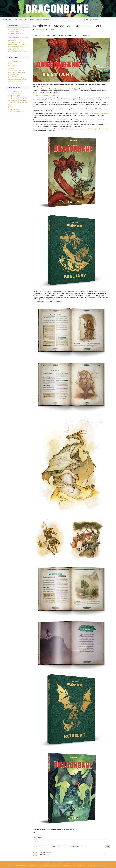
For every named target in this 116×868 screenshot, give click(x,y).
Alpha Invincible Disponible (15, 48)
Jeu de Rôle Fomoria (14, 32)
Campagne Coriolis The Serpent (17, 30)
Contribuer (46, 20)
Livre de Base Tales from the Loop (17, 102)
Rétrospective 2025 (13, 74)
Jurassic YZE (12, 67)
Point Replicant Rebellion (15, 50)
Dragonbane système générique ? (17, 80)
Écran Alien (11, 108)
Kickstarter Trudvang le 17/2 (16, 46)
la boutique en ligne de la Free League (97, 129)
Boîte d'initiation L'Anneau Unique (17, 101)
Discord (32, 20)
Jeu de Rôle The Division (15, 33)
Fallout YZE (11, 69)
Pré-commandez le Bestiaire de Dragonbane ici (46, 95)
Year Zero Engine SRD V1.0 (16, 71)
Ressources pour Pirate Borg (16, 78)
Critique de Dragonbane (15, 93)
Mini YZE (10, 63)
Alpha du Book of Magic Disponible (18, 44)
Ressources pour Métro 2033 (16, 82)
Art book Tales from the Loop (16, 112)
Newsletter (38, 20)
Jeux (26, 20)
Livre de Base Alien (13, 110)
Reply (39, 858)
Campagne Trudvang (14, 43)
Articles (15, 20)
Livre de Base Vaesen (14, 95)
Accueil (4, 20)
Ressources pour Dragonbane (16, 72)
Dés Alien (10, 106)
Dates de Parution (13, 76)
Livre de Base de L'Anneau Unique (18, 99)
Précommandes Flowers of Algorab (18, 52)
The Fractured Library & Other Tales (18, 37)
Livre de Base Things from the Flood (18, 97)
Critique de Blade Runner (15, 92)
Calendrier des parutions (15, 62)
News (10, 20)
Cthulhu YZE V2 (12, 65)
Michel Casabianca (40, 30)
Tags (87, 20)
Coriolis (10, 104)
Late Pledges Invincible (14, 35)
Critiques (21, 20)
